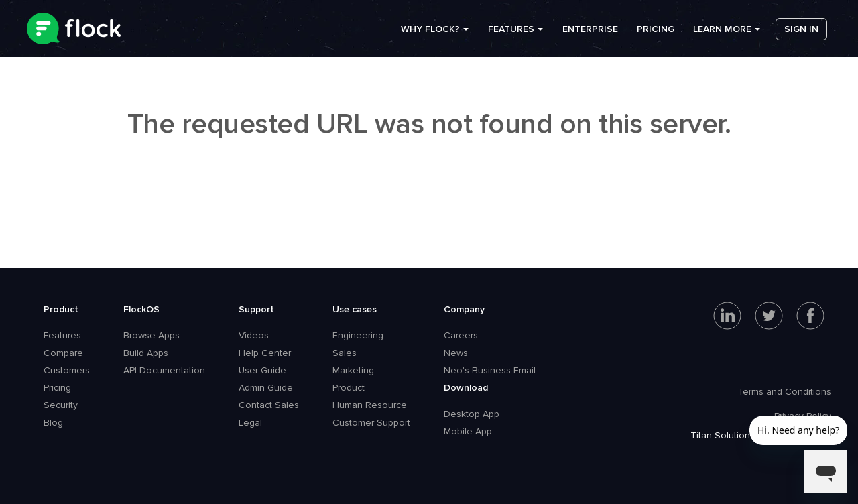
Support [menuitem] (256, 309)
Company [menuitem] (464, 309)
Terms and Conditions (785, 392)
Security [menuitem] (61, 405)
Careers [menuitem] (461, 335)
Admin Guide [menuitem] (266, 388)
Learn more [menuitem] (722, 33)
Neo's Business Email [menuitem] (490, 370)
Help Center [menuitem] (265, 353)
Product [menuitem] (61, 309)
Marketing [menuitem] (353, 370)
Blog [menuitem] (53, 423)
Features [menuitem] (511, 33)
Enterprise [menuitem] (590, 33)
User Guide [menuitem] (262, 370)
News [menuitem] (456, 353)
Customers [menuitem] (67, 370)
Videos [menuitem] (254, 335)
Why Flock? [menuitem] (430, 33)
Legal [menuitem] (250, 423)
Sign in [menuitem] (801, 33)
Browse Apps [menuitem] (151, 335)
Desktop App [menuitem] (472, 414)
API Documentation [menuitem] (164, 370)
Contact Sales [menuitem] (269, 405)
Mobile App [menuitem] (468, 431)
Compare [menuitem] (63, 353)
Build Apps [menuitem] (146, 353)
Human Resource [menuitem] (370, 405)
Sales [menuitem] (345, 353)
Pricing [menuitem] (656, 33)
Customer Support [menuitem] (371, 423)
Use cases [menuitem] (355, 309)
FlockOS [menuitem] (141, 309)
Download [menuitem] (466, 388)
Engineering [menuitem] (358, 335)
